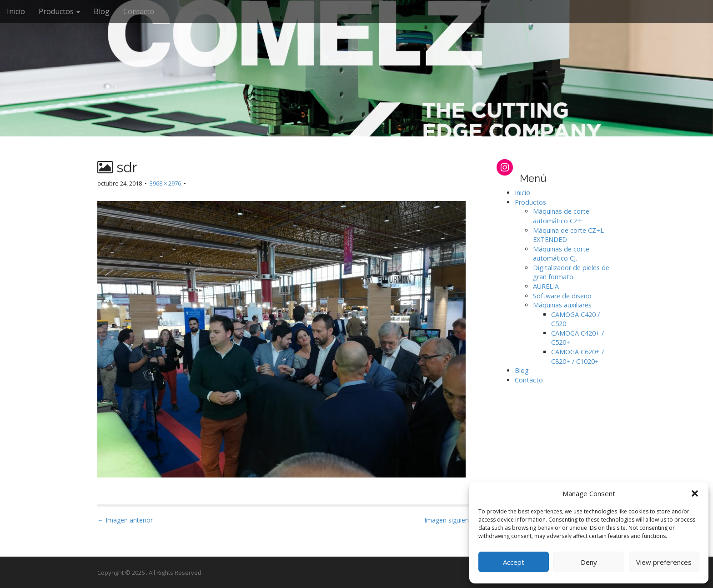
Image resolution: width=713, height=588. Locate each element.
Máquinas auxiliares (562, 305)
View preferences (664, 562)
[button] (695, 493)
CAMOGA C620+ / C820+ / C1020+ (577, 357)
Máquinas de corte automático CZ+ (561, 216)
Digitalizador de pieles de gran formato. (571, 272)
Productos (59, 11)
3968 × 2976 (165, 183)
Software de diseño (562, 296)
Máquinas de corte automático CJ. (561, 254)
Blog (102, 11)
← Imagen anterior (125, 520)
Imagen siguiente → (454, 520)
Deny (589, 562)
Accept (514, 562)
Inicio (16, 11)
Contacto (139, 11)
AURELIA (546, 286)
